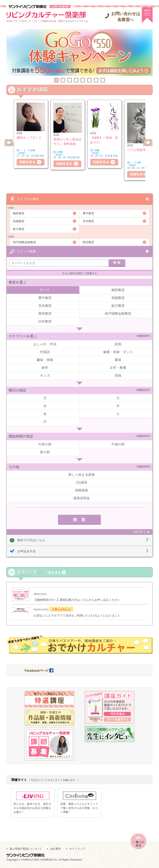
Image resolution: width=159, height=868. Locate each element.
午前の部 (45, 444)
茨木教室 (88, 221)
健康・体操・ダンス (118, 352)
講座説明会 (82, 498)
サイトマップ (77, 850)
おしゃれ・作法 (45, 344)
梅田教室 (19, 213)
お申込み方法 (26, 551)
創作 (45, 367)
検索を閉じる (140, 532)
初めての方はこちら (31, 540)
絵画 (118, 344)
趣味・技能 (45, 360)
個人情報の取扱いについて (26, 850)
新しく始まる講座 (82, 474)
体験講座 (82, 490)
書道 (118, 360)
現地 (118, 375)
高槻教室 (19, 221)
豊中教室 (88, 213)
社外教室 (45, 321)
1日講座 (82, 482)
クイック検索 (26, 251)
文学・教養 (118, 367)
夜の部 (45, 452)
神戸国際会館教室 (24, 242)
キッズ (45, 375)
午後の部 (118, 444)
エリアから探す (28, 199)
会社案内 (55, 850)
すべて (45, 290)
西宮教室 (88, 242)
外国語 (45, 352)
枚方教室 (19, 229)
